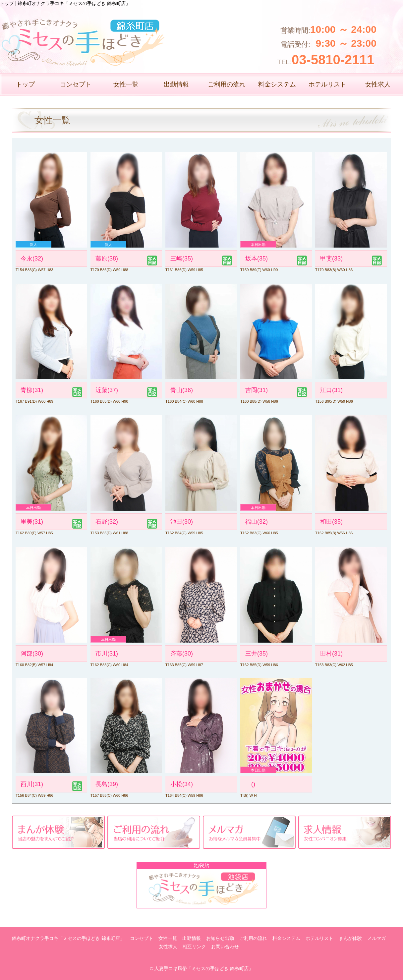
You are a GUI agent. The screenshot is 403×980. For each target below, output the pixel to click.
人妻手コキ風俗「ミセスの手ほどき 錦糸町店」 (204, 969)
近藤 (107, 390)
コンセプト (76, 84)
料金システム (277, 84)
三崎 (182, 259)
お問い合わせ (225, 947)
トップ (25, 84)
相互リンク (194, 947)
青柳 (32, 390)
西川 (32, 784)
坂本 (257, 259)
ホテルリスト (327, 84)
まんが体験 (350, 938)
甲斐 (331, 259)
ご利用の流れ (227, 84)
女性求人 (378, 84)
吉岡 (257, 390)
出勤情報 (176, 84)
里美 (32, 522)
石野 (107, 522)
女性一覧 (126, 84)
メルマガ (376, 938)
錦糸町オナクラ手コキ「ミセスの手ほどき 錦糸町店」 (68, 938)
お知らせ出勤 (220, 938)
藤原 (107, 259)
